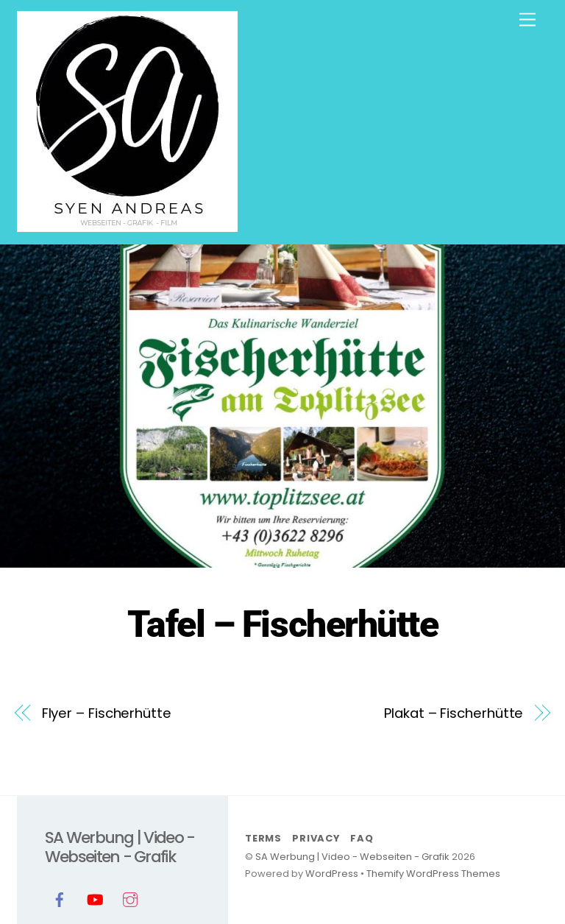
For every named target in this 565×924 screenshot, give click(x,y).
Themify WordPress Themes (433, 874)
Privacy (316, 838)
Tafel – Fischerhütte (282, 624)
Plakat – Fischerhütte (454, 713)
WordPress (332, 874)
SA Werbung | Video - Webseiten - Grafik (352, 857)
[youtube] (95, 898)
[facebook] (60, 898)
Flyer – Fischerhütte (107, 713)
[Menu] (527, 20)
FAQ (362, 838)
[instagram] (130, 898)
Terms (263, 838)
